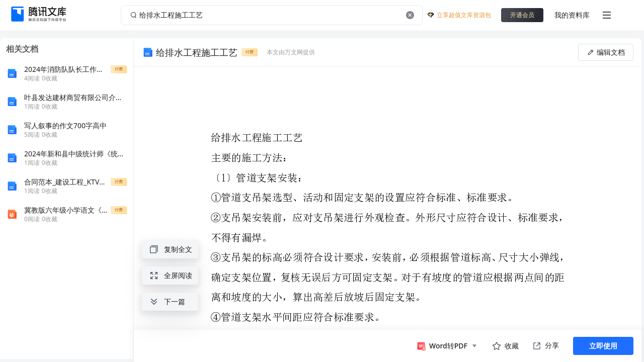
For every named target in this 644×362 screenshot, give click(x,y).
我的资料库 (572, 15)
